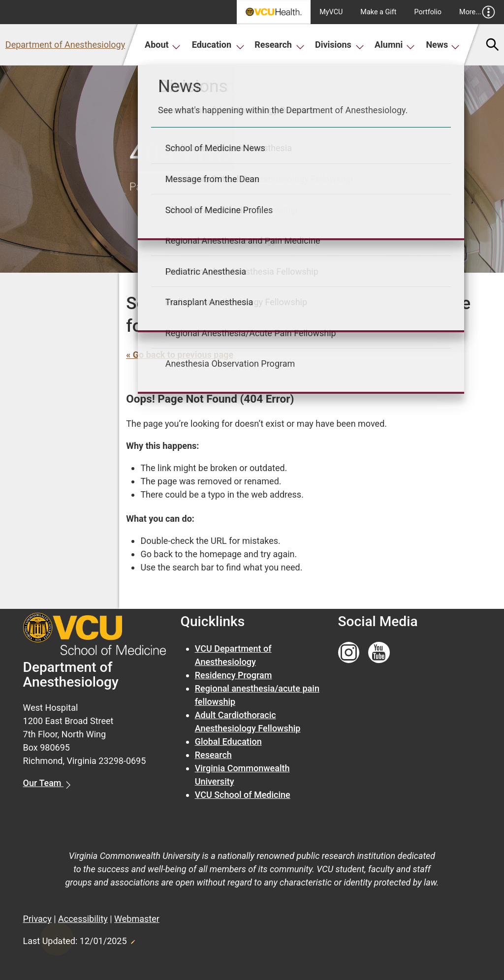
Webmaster (137, 919)
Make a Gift (378, 12)
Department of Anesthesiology (65, 45)
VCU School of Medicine (243, 795)
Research (280, 45)
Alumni (395, 45)
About (163, 45)
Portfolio (428, 12)
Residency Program (234, 675)
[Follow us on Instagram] (349, 653)
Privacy (37, 919)
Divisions (340, 45)
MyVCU (331, 12)
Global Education (228, 742)
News (443, 45)
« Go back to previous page (180, 355)
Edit (132, 939)
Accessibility (83, 919)
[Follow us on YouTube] (379, 653)
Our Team (43, 783)
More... (477, 12)
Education (218, 45)
